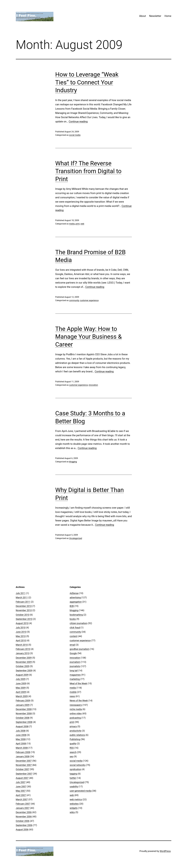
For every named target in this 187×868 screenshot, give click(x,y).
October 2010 (23, 615)
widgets (74, 808)
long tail (74, 671)
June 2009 (21, 683)
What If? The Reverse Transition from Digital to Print (88, 171)
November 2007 (24, 765)
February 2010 (23, 649)
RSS (72, 748)
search (73, 752)
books (73, 619)
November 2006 (24, 817)
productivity (76, 731)
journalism (75, 662)
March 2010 (22, 645)
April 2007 (21, 795)
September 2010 (24, 619)
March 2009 (22, 696)
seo (72, 756)
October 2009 (23, 666)
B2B (72, 606)
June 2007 (21, 787)
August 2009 (22, 675)
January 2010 (23, 653)
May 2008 (21, 739)
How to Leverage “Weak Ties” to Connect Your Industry (87, 82)
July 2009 (21, 679)
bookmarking (76, 615)
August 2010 (22, 623)
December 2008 (24, 709)
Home (168, 16)
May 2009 (21, 688)
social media (75, 135)
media (72, 224)
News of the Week (79, 701)
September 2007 (24, 774)
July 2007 (21, 782)
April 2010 (21, 640)
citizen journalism (79, 623)
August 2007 (22, 778)
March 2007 (22, 799)
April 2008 (21, 744)
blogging (73, 462)
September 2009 (24, 671)
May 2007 (21, 791)
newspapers (76, 705)
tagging (73, 774)
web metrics (76, 799)
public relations (77, 735)
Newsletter (155, 16)
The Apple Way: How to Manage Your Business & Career (89, 337)
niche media (76, 709)
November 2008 (24, 713)
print (78, 224)
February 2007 (23, 804)
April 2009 (21, 692)
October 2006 (23, 821)
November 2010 (24, 610)
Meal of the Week (78, 683)
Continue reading (78, 122)
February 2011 (23, 602)
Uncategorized (76, 538)
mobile (73, 692)
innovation (93, 385)
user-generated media (81, 791)
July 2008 (21, 731)
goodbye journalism (80, 649)
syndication (76, 769)
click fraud (75, 628)
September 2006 (24, 825)
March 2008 (22, 748)
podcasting (75, 718)
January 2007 (23, 808)
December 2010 (24, 606)
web (82, 224)
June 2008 (21, 735)
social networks (78, 765)
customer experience (89, 300)
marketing (75, 679)
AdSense (74, 593)
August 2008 (22, 726)
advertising (75, 597)
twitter (73, 778)
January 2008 (23, 756)
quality (73, 744)
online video (76, 713)
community (74, 300)
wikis (72, 812)
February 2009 (23, 701)
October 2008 (23, 718)
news (72, 696)
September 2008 (24, 722)
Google (73, 653)
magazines (75, 675)
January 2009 (23, 705)
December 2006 (24, 812)
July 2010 (21, 628)
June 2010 (21, 632)
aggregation (76, 602)
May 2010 (21, 636)
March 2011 (22, 597)
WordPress (165, 851)
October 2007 (23, 769)
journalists (75, 666)
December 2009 (24, 658)
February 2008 (23, 752)
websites (74, 804)
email (72, 645)
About (142, 16)
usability (74, 787)
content (74, 636)
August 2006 (22, 829)
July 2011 (21, 593)
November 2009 (24, 662)
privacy (73, 726)
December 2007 (24, 761)
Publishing (75, 739)
